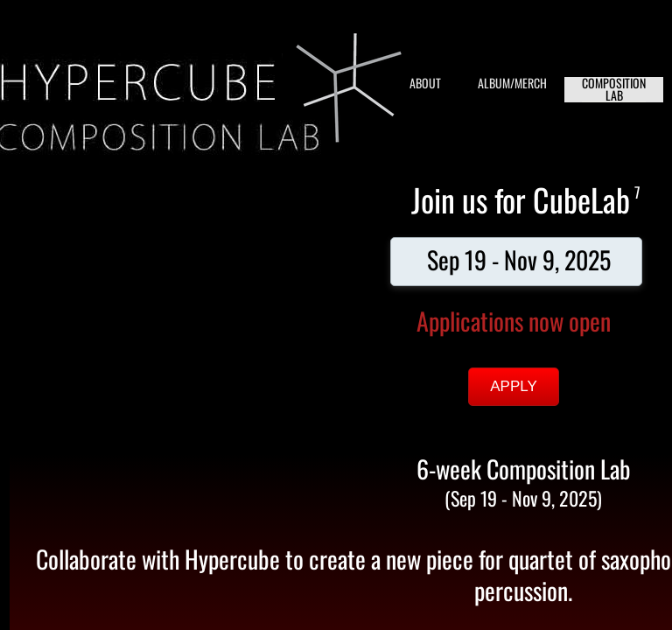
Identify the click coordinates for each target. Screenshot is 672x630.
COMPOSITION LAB (614, 90)
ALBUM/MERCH (512, 83)
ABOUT (425, 83)
